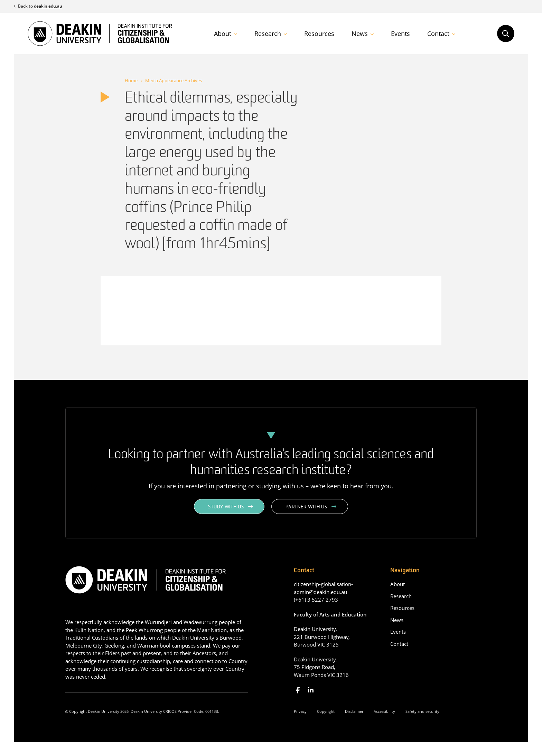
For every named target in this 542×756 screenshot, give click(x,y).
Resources (319, 34)
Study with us (226, 507)
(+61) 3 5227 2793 (316, 600)
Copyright (326, 711)
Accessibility (384, 711)
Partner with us (306, 507)
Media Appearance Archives (174, 80)
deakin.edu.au (48, 6)
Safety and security (422, 711)
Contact (438, 34)
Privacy (300, 711)
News (360, 34)
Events (400, 34)
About (223, 34)
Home (131, 80)
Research (268, 34)
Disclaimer (354, 711)
